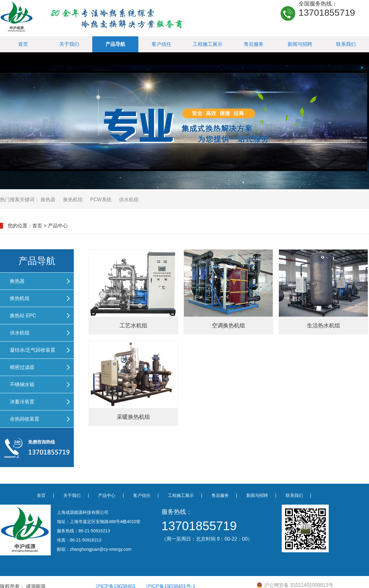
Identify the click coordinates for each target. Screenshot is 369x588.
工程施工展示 (208, 44)
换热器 (48, 200)
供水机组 (129, 200)
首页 (23, 44)
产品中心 (107, 495)
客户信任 (161, 44)
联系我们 (346, 44)
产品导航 (115, 44)
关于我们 (69, 44)
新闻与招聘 (300, 44)
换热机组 (73, 200)
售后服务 (254, 44)
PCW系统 (101, 200)
